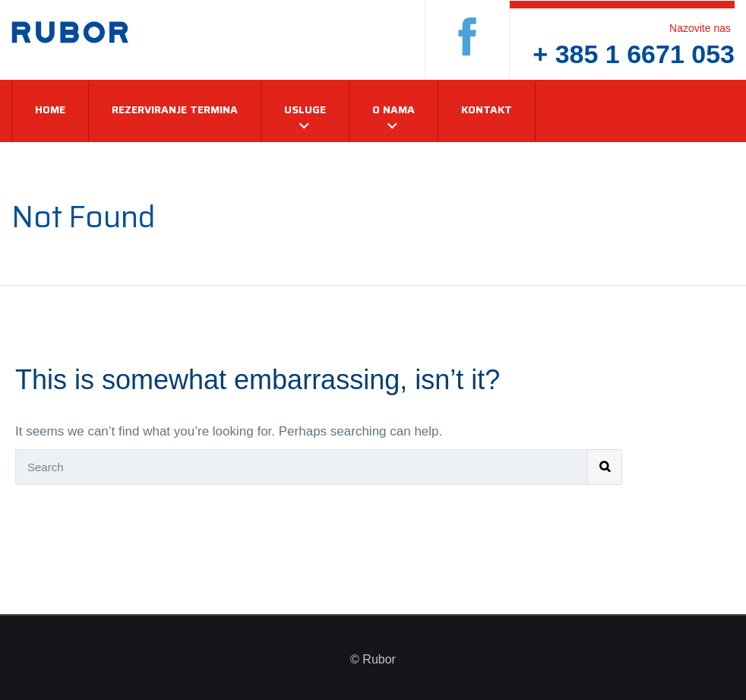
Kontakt (487, 109)
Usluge (305, 109)
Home (50, 109)
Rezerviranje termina (175, 109)
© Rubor (373, 659)
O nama (394, 109)
